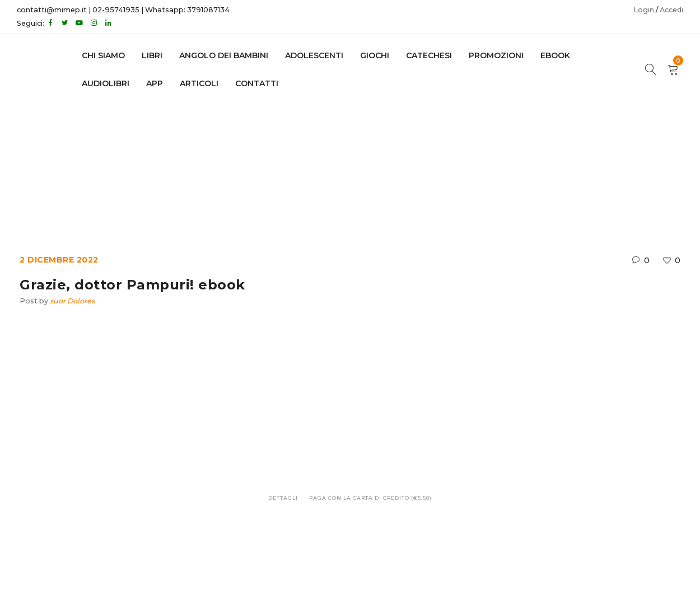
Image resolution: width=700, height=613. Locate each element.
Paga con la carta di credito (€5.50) (370, 498)
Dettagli (283, 498)
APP (155, 83)
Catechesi (429, 55)
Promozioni (496, 55)
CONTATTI (257, 83)
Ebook (302, 160)
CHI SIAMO (103, 55)
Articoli (199, 83)
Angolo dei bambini (224, 55)
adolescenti (314, 55)
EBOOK (555, 55)
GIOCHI (375, 55)
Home (262, 160)
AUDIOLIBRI (106, 83)
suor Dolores (72, 301)
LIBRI (152, 55)
